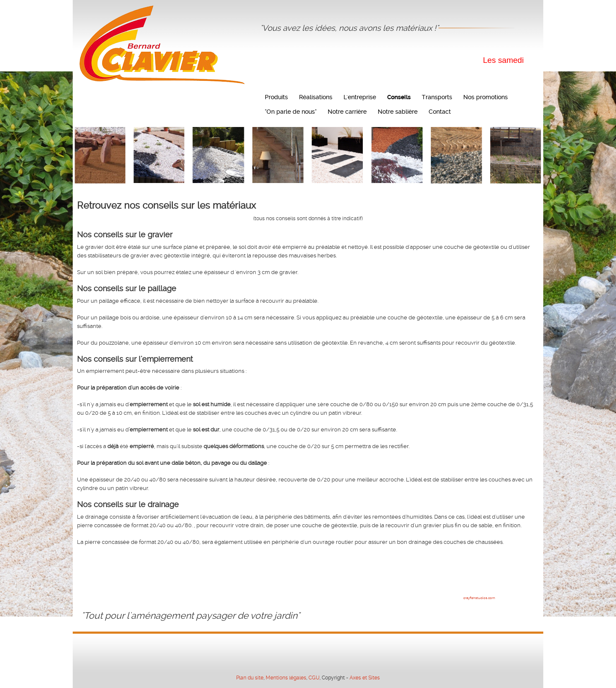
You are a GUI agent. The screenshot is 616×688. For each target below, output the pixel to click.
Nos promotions (486, 97)
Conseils (399, 97)
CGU (314, 678)
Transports (437, 97)
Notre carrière (347, 112)
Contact (440, 112)
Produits (276, 97)
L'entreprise (360, 97)
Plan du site (250, 678)
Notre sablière (398, 112)
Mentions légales (286, 678)
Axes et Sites (365, 678)
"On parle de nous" (291, 112)
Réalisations (316, 97)
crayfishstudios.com (479, 598)
